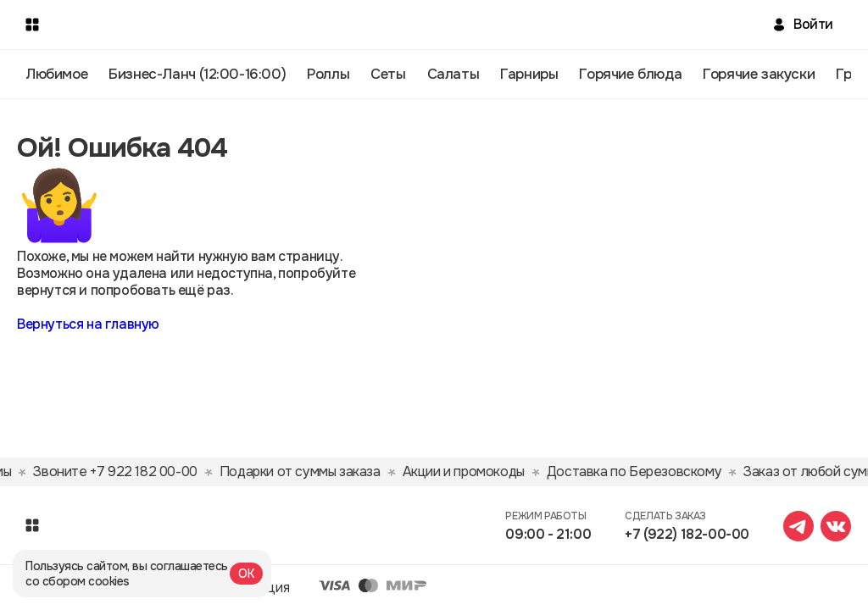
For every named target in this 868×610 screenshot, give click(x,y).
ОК (246, 574)
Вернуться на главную (88, 324)
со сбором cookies (78, 581)
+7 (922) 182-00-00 (687, 534)
